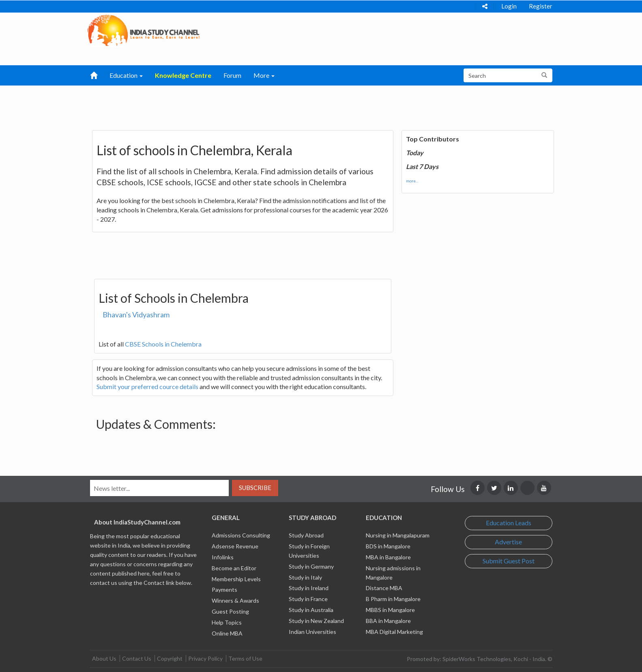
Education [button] (126, 75)
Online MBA (227, 633)
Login (509, 6)
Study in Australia (311, 610)
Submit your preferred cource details (147, 386)
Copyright (170, 658)
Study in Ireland (309, 588)
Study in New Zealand (316, 621)
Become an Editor (234, 568)
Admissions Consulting (241, 535)
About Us (104, 658)
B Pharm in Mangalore (393, 599)
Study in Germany (311, 566)
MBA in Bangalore (388, 557)
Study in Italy (305, 577)
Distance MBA (384, 588)
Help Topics (227, 622)
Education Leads (509, 523)
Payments (224, 590)
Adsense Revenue (235, 546)
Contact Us (137, 658)
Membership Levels (236, 579)
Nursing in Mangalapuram (398, 535)
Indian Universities (312, 632)
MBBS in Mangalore (390, 610)
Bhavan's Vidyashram (136, 315)
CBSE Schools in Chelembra (163, 344)
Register (541, 6)
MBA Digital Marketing (394, 632)
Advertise (508, 542)
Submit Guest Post (509, 561)
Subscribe (255, 488)
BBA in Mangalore (388, 621)
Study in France (308, 599)
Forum (232, 75)
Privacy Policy (205, 658)
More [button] (264, 75)
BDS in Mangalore (388, 546)
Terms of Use (245, 658)
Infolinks (223, 557)
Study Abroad (306, 535)
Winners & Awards (235, 600)
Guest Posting (230, 611)
